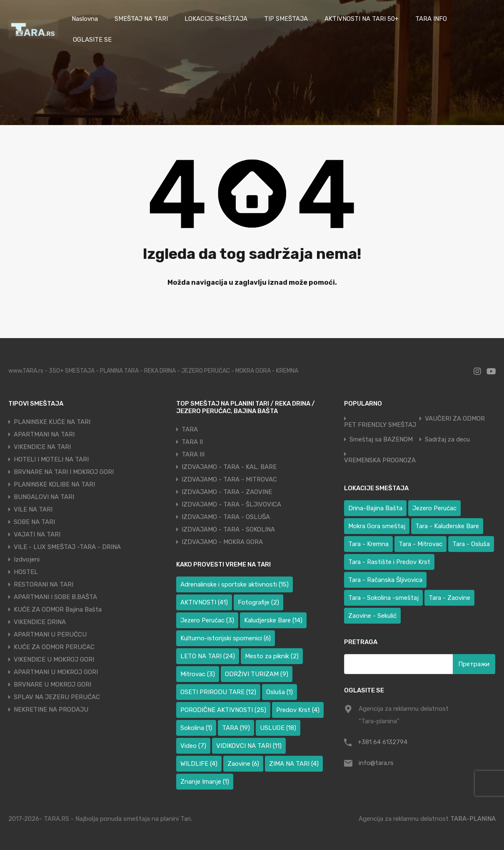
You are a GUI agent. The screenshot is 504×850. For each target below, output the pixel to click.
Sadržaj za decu (447, 440)
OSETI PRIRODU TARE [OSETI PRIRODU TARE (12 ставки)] (218, 692)
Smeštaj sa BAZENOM (381, 440)
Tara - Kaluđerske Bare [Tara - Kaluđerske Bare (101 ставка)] (447, 526)
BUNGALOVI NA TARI (44, 497)
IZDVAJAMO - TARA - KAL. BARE (229, 467)
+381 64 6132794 (383, 742)
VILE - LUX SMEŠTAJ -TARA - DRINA (67, 547)
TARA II (192, 442)
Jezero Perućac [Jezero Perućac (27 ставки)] (434, 508)
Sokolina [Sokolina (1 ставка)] (196, 728)
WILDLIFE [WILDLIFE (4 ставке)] (199, 764)
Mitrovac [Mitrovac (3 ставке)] (198, 674)
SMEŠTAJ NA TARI (141, 19)
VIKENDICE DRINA (40, 622)
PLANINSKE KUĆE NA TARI (52, 422)
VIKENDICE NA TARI (42, 447)
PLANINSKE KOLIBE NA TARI (54, 484)
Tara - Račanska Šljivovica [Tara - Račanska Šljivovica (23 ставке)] (385, 580)
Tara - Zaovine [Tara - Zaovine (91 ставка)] (449, 598)
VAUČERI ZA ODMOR (455, 419)
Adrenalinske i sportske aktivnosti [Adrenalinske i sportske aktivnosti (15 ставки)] (235, 584)
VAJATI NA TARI (37, 534)
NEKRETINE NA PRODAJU (51, 710)
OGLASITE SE (92, 40)
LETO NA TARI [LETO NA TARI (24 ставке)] (208, 656)
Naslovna (85, 19)
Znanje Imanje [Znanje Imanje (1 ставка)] (205, 782)
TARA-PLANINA (473, 819)
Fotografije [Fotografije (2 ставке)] (258, 602)
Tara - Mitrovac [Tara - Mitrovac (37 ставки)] (420, 544)
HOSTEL (26, 572)
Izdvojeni (27, 559)
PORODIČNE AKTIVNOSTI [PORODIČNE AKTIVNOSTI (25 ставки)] (223, 710)
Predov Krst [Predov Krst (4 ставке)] (298, 710)
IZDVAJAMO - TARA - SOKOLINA (228, 529)
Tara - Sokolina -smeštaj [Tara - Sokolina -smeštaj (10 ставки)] (383, 598)
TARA (190, 429)
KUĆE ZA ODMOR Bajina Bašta (58, 609)
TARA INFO (431, 19)
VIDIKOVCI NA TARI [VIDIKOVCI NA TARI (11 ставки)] (249, 746)
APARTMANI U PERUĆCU (50, 634)
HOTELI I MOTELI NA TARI (51, 459)
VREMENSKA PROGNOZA (380, 460)
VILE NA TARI (33, 509)
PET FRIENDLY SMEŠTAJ (380, 425)
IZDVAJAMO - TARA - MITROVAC (229, 479)
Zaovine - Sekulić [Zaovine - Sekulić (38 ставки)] (372, 616)
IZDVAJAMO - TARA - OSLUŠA (226, 517)
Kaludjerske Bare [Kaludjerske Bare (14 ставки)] (273, 620)
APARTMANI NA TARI (44, 434)
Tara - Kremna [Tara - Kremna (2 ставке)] (368, 544)
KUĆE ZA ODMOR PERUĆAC (54, 647)
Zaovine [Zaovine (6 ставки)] (243, 764)
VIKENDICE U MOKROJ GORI (54, 659)
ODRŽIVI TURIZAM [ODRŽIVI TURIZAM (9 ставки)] (257, 674)
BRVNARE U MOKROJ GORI (52, 685)
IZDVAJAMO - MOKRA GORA (222, 542)
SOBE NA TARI (34, 522)
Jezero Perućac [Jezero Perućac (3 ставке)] (207, 620)
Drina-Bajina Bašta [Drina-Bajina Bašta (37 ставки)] (375, 508)
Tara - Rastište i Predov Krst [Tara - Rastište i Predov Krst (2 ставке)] (389, 562)
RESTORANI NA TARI (44, 584)
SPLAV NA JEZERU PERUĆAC (57, 697)
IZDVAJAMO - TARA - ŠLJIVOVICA (231, 504)
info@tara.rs (376, 763)
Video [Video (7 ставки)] (193, 746)
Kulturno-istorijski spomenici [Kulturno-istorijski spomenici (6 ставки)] (226, 638)
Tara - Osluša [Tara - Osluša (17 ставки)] (471, 544)
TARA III (193, 454)
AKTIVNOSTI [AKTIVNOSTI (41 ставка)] (204, 602)
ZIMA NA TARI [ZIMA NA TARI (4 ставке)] (294, 764)
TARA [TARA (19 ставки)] (236, 728)
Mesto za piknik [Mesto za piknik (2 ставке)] (272, 656)
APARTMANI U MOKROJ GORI (56, 672)
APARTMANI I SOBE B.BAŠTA (55, 597)
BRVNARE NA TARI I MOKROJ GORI (64, 472)
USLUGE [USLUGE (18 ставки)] (278, 728)
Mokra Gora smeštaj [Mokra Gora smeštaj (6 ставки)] (377, 526)
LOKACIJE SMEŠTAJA (216, 19)
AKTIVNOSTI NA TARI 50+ (362, 19)
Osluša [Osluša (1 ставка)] (279, 692)
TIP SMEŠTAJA (286, 19)
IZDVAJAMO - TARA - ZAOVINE (227, 492)
